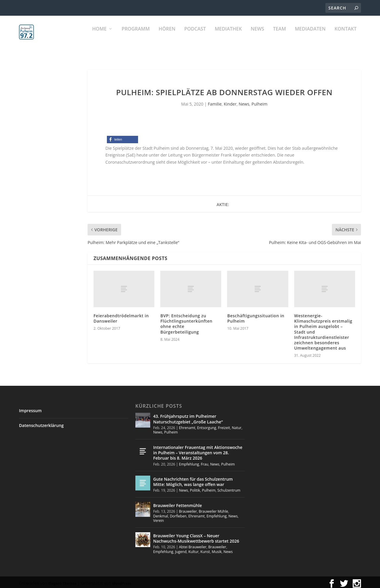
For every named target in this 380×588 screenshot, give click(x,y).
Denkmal (161, 513)
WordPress (122, 581)
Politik (195, 488)
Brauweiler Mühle (213, 509)
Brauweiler (188, 509)
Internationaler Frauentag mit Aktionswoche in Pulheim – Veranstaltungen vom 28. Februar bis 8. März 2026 (198, 450)
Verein (159, 518)
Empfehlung (189, 461)
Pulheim (259, 101)
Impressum (30, 408)
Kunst (205, 549)
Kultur (194, 549)
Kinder (230, 101)
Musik (217, 549)
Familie (215, 101)
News (257, 36)
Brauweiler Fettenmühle (178, 503)
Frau (205, 461)
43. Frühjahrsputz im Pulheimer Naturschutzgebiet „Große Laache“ (188, 416)
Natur (237, 425)
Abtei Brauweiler (193, 544)
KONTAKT (346, 36)
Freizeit (224, 425)
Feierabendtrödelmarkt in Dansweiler (121, 316)
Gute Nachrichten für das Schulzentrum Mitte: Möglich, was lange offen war (193, 479)
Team (280, 36)
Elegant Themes (62, 581)
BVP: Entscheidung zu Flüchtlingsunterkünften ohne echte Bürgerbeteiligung (186, 321)
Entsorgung (207, 425)
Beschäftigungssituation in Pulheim (256, 316)
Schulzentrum (229, 488)
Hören (167, 36)
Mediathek (228, 36)
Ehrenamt (187, 425)
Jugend (181, 549)
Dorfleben (178, 513)
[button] (122, 137)
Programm (136, 36)
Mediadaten (310, 36)
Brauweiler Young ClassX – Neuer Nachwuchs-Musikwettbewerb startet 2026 (196, 536)
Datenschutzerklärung (41, 423)
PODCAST (195, 36)
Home (99, 36)
